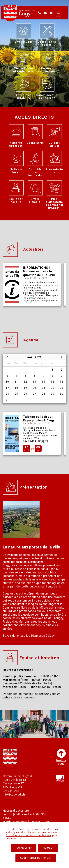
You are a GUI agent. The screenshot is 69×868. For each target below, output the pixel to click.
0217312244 (11, 791)
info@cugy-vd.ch (14, 795)
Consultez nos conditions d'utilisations (28, 835)
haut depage (61, 757)
